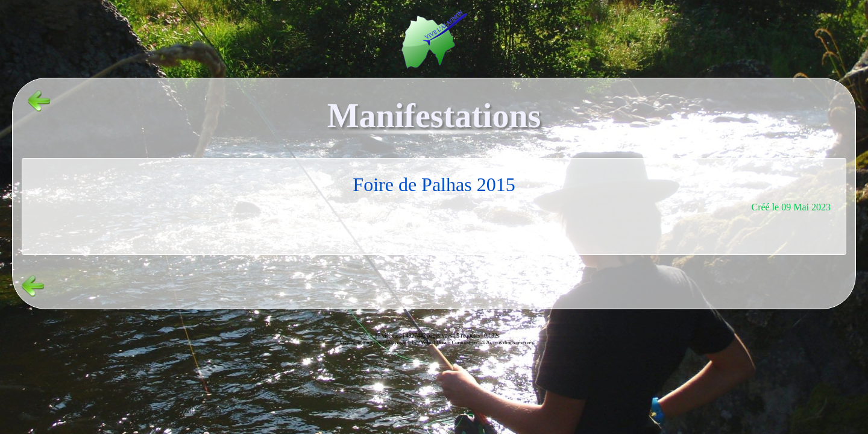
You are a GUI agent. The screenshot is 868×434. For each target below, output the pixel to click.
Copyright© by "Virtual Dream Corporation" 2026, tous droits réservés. (460, 342)
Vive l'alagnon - (357, 342)
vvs (377, 342)
